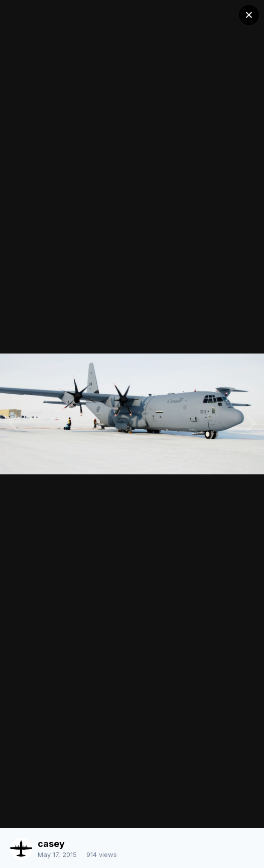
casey (51, 844)
